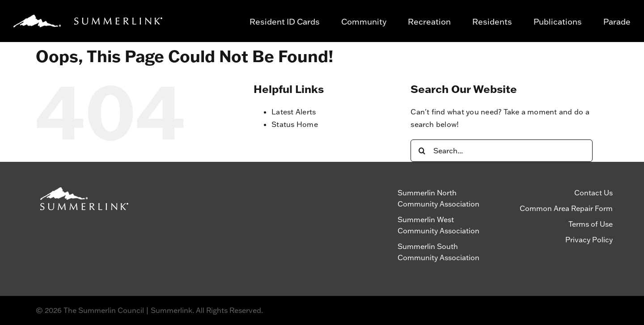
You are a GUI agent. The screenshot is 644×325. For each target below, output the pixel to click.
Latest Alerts (294, 112)
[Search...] (502, 151)
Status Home (295, 124)
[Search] (422, 151)
